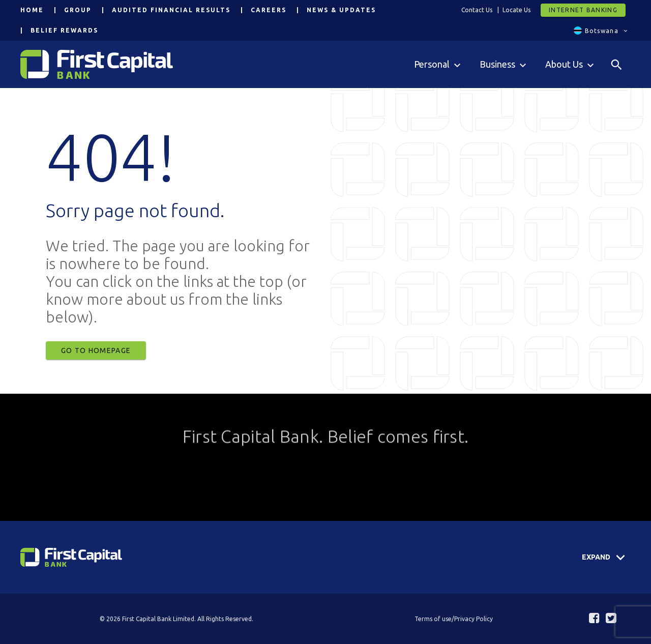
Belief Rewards (64, 30)
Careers (269, 10)
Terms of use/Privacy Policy (454, 619)
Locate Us (516, 10)
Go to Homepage (96, 350)
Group (78, 10)
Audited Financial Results (171, 10)
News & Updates (341, 10)
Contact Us (477, 10)
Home (32, 10)
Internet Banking (583, 10)
